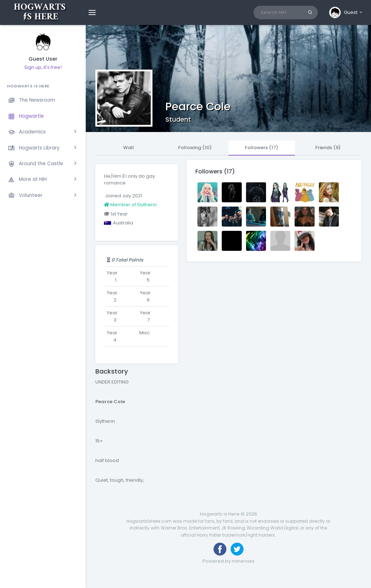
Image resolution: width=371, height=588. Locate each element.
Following (195, 148)
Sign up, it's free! (43, 67)
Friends (328, 148)
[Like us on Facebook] (220, 549)
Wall (129, 148)
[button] (346, 12)
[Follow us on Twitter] (237, 549)
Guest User (43, 59)
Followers (262, 148)
